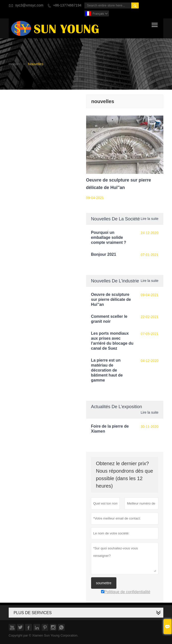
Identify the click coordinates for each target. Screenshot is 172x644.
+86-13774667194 (67, 5)
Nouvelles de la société (116, 219)
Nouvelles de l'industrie (115, 281)
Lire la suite (150, 219)
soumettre (104, 583)
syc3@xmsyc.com (29, 5)
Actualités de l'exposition (117, 407)
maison (14, 64)
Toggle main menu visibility (155, 24)
